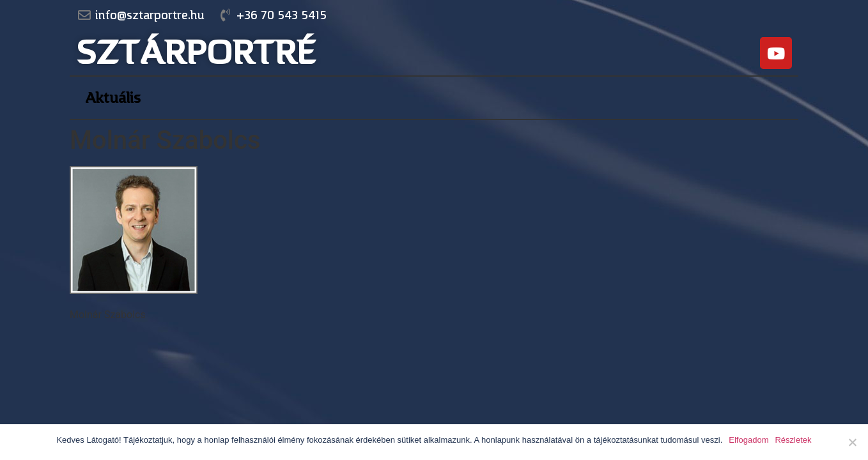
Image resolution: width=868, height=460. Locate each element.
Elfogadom (748, 440)
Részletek (793, 440)
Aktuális (113, 98)
